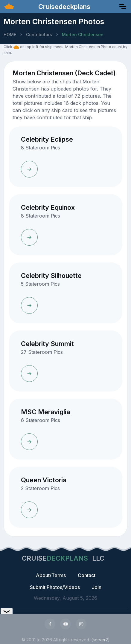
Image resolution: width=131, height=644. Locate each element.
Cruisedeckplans (63, 7)
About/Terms (51, 575)
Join (97, 587)
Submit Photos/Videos (55, 587)
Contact (87, 575)
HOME (10, 35)
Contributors (39, 35)
